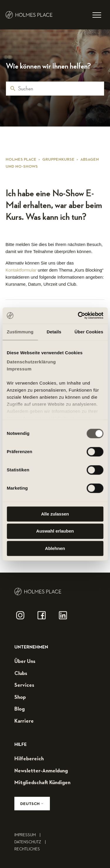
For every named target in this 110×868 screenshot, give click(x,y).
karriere (24, 721)
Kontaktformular (21, 270)
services (24, 685)
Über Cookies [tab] (89, 332)
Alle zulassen (55, 514)
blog (20, 709)
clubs (21, 674)
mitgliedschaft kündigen (42, 783)
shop (20, 697)
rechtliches (27, 849)
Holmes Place (21, 159)
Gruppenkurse (58, 159)
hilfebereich (29, 759)
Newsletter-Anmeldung (41, 771)
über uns (25, 661)
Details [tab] (54, 332)
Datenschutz (32, 842)
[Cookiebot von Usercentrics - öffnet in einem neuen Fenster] (78, 315)
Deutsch (32, 804)
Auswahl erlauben (55, 531)
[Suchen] (55, 89)
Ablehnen (55, 548)
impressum (29, 835)
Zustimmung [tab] (20, 332)
